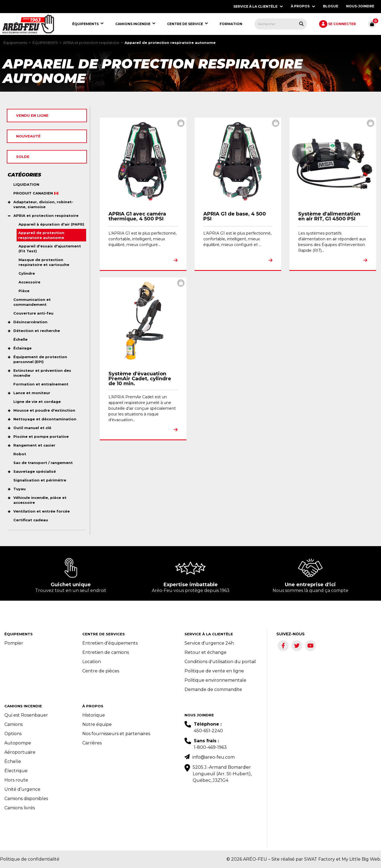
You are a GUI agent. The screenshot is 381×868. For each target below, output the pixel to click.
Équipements (15, 43)
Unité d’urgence (22, 789)
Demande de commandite (213, 689)
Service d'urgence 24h (209, 643)
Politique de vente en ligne (214, 671)
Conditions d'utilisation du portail (220, 662)
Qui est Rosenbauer (26, 715)
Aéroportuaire (20, 752)
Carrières (92, 743)
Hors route (16, 780)
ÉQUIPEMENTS (45, 43)
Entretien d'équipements (110, 643)
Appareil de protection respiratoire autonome (170, 43)
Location (92, 662)
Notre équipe (97, 724)
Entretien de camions (106, 652)
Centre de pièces (101, 671)
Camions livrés (20, 808)
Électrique (16, 771)
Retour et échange (205, 652)
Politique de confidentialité (30, 859)
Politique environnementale (215, 680)
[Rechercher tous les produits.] (301, 24)
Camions (13, 724)
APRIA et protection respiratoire (91, 43)
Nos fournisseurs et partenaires (116, 734)
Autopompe (18, 743)
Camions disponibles (26, 799)
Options (13, 734)
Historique (94, 715)
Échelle (13, 761)
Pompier (14, 643)
